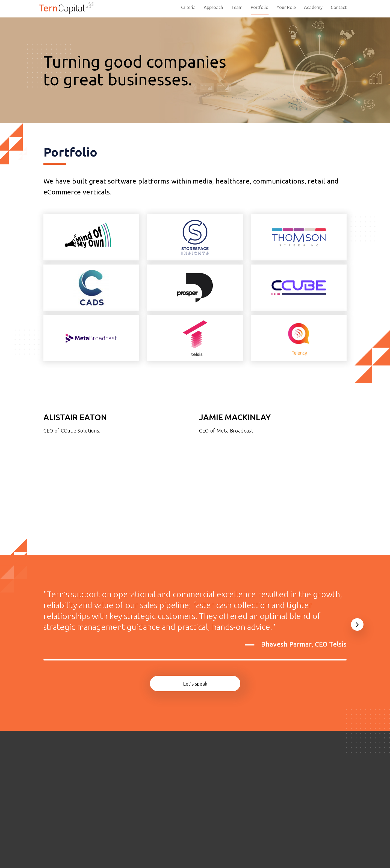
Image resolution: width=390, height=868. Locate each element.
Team (237, 7)
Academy (313, 7)
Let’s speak (195, 684)
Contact (339, 7)
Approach (213, 7)
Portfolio (260, 7)
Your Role (286, 7)
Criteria (188, 7)
